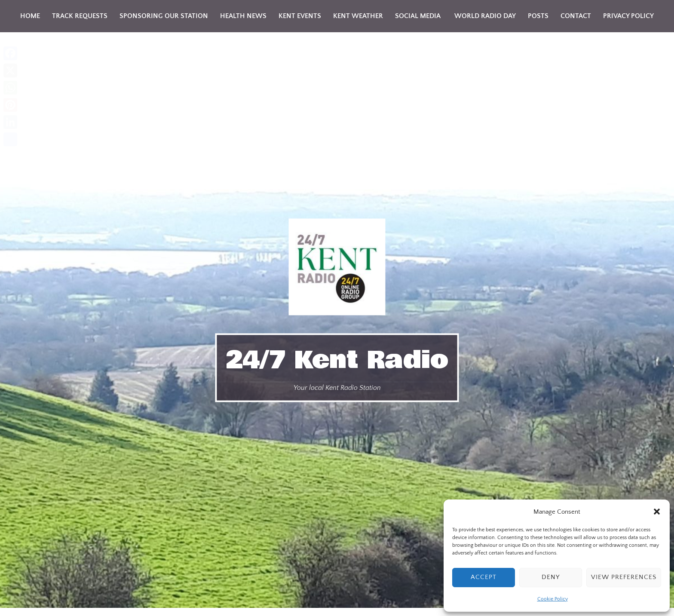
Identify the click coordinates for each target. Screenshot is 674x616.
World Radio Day (484, 16)
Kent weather (358, 16)
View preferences (624, 577)
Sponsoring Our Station (164, 16)
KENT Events (300, 16)
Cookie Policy (553, 599)
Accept (484, 577)
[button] (657, 512)
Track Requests (80, 16)
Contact (576, 16)
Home (30, 16)
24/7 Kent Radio (337, 360)
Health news (243, 16)
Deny (551, 577)
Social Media (418, 16)
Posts (538, 16)
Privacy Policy (628, 16)
